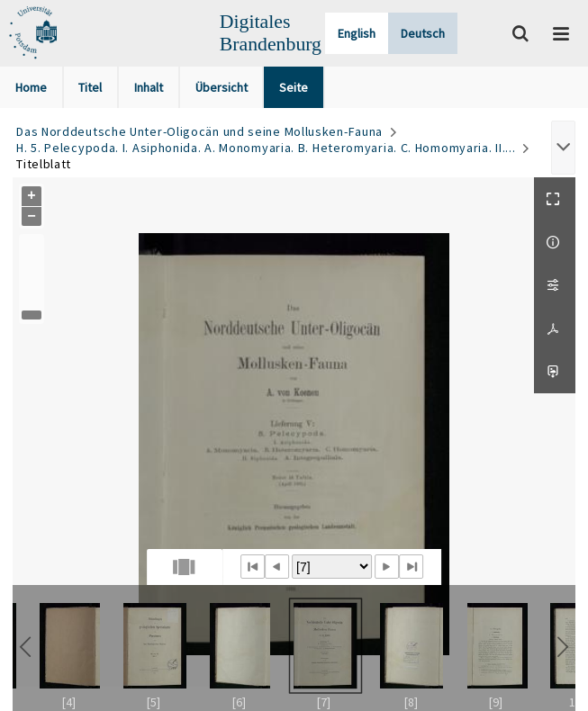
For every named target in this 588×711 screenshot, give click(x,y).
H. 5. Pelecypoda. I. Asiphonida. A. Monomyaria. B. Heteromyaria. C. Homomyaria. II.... (266, 148)
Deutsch (423, 33)
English (357, 33)
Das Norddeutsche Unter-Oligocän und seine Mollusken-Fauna (199, 131)
